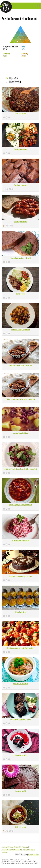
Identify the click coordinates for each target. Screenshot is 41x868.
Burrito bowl (21, 294)
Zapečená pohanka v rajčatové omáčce (21, 648)
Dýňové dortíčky (20, 612)
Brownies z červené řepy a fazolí (20, 576)
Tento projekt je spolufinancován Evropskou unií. (15, 847)
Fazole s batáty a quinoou (21, 329)
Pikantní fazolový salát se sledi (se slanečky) (21, 469)
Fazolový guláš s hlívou (21, 433)
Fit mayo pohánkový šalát (21, 540)
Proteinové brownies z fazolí (20, 719)
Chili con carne (20, 113)
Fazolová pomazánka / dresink (20, 258)
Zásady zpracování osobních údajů (12, 849)
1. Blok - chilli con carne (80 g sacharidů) (20, 399)
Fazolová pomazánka (21, 684)
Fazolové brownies (21, 185)
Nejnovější (14, 78)
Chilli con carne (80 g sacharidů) (20, 365)
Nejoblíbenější (15, 82)
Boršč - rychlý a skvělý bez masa (21, 505)
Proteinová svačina (20, 755)
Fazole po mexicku (20, 149)
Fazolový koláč (21, 791)
